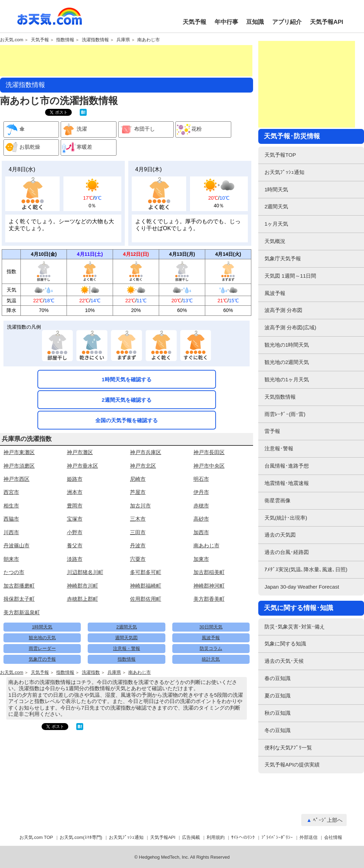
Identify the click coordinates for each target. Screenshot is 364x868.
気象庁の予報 (42, 659)
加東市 (201, 559)
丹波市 (138, 545)
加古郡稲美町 (209, 572)
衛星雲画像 (278, 500)
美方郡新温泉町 (22, 612)
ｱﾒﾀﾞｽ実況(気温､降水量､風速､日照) (306, 569)
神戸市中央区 (209, 466)
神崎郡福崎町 (146, 586)
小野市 (75, 532)
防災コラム (211, 648)
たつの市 (14, 572)
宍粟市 (138, 559)
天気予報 (194, 22)
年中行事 (226, 22)
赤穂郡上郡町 (83, 599)
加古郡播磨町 (19, 586)
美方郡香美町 (209, 599)
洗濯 (74, 129)
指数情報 (65, 40)
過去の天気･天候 (284, 661)
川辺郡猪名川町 (85, 572)
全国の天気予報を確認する (127, 420)
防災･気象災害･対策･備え (295, 627)
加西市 (201, 532)
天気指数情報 (280, 397)
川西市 (11, 532)
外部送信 (309, 837)
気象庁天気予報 (283, 258)
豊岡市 (75, 506)
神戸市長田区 (209, 452)
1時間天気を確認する (126, 379)
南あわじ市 (149, 40)
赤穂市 (201, 506)
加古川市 (140, 506)
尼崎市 (138, 479)
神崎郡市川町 (83, 586)
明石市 (201, 479)
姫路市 (75, 479)
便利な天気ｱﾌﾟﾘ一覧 (288, 748)
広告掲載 (191, 837)
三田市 (138, 532)
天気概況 (275, 241)
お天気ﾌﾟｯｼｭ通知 (284, 172)
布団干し (137, 129)
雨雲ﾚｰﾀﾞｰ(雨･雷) (285, 414)
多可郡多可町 (146, 572)
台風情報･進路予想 (287, 466)
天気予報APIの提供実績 (292, 765)
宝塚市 (75, 519)
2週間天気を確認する (126, 400)
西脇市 (11, 519)
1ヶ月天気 (276, 224)
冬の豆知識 (278, 730)
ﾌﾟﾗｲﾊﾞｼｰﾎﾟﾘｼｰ (277, 837)
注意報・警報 (127, 648)
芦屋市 (138, 492)
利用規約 (216, 837)
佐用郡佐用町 (146, 599)
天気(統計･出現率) (286, 518)
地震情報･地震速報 (287, 483)
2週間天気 (126, 627)
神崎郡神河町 (209, 586)
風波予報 (211, 638)
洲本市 (75, 492)
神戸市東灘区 (19, 452)
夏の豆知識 (278, 696)
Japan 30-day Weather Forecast (302, 587)
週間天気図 (126, 638)
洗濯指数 (91, 672)
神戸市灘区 (80, 452)
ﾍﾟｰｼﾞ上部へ (328, 820)
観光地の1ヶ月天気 (287, 379)
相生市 (11, 506)
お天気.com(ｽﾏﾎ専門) (81, 837)
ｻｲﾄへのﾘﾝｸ (243, 837)
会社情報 (333, 837)
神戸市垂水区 (83, 466)
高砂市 (201, 519)
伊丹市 (201, 492)
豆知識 (255, 22)
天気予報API (327, 22)
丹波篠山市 (16, 545)
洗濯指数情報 (95, 40)
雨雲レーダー (42, 648)
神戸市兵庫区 (146, 452)
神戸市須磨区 (19, 466)
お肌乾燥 (22, 147)
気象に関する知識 (285, 644)
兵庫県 (123, 40)
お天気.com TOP (36, 837)
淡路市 (75, 559)
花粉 (189, 129)
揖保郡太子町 (19, 599)
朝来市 (11, 559)
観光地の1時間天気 (287, 345)
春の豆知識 (278, 678)
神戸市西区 (16, 479)
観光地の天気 (42, 638)
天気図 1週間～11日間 (290, 276)
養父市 (75, 545)
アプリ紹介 (287, 22)
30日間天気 (211, 627)
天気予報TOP (280, 155)
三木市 (138, 519)
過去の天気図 (280, 535)
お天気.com (50, 20)
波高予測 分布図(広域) (290, 327)
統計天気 (211, 659)
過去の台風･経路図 (287, 552)
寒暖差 (77, 147)
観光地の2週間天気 (287, 362)
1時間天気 (42, 627)
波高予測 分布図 (283, 310)
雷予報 (272, 431)
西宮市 (11, 492)
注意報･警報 (279, 448)
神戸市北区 (143, 466)
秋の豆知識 (278, 713)
